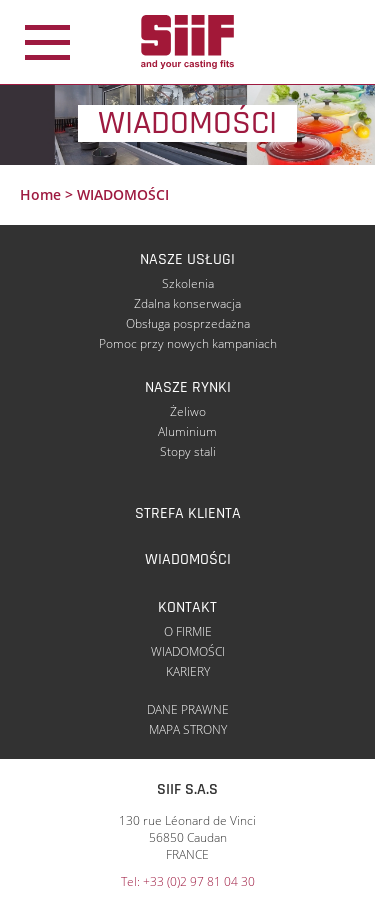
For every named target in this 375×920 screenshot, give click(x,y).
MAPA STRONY (188, 729)
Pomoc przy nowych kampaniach (188, 343)
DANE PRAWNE (188, 709)
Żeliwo (188, 411)
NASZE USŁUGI (187, 259)
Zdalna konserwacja (187, 303)
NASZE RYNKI (188, 387)
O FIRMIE (188, 631)
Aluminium (187, 431)
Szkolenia (188, 283)
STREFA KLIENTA (188, 513)
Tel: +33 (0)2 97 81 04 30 (188, 881)
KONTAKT (187, 607)
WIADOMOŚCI (188, 559)
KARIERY (188, 671)
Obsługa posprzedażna (188, 323)
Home (40, 194)
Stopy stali (188, 451)
